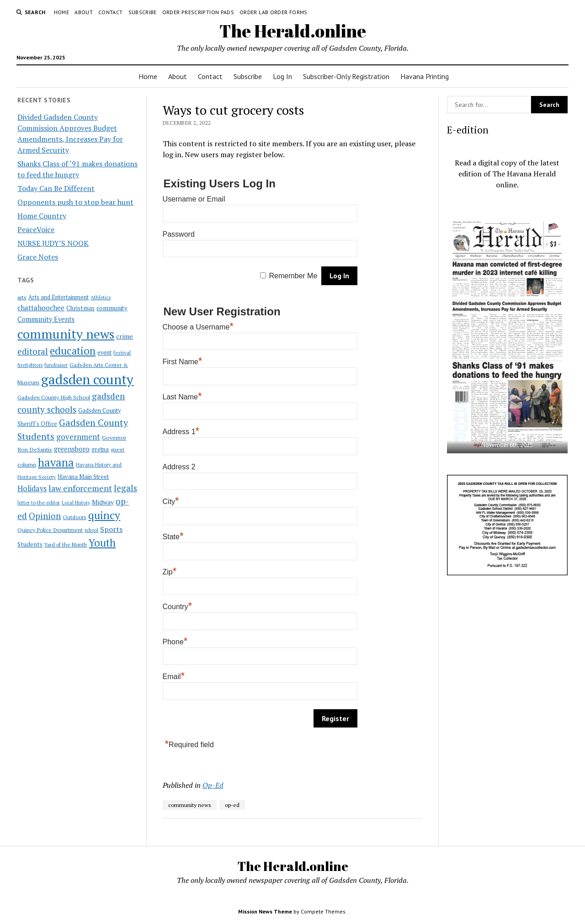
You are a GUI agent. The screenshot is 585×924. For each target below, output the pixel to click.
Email (174, 677)
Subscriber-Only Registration (346, 76)
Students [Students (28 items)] (30, 544)
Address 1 (181, 432)
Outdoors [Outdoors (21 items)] (74, 517)
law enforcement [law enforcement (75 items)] (80, 488)
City (171, 502)
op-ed (232, 805)
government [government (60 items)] (78, 437)
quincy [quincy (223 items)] (104, 515)
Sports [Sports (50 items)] (111, 529)
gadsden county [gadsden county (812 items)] (87, 379)
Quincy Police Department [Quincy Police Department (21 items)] (50, 530)
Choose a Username (198, 327)
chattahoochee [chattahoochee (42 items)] (41, 308)
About (84, 12)
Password (179, 234)
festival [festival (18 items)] (122, 353)
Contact (111, 12)
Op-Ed (213, 785)
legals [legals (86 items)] (125, 488)
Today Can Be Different (56, 188)
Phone (175, 642)
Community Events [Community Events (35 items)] (46, 319)
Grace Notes (38, 257)
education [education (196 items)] (73, 351)
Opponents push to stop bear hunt (75, 202)
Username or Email (194, 199)
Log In (282, 76)
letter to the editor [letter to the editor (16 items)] (39, 503)
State (173, 537)
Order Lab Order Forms (274, 12)
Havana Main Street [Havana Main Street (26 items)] (83, 477)
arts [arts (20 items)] (22, 297)
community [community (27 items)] (112, 308)
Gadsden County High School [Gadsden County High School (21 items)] (54, 397)
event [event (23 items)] (104, 353)
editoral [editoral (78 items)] (33, 351)
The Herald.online (293, 31)
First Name (183, 362)
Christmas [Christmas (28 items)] (80, 308)
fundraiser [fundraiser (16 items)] (56, 365)
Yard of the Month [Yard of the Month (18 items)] (66, 544)
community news (190, 805)
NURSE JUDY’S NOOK (53, 243)
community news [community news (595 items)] (66, 334)
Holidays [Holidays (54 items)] (32, 489)
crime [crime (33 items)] (125, 336)
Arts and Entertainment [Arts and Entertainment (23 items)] (58, 297)
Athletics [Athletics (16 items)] (101, 297)
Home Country (42, 216)
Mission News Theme (265, 911)
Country (178, 607)
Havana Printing (425, 76)
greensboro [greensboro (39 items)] (72, 449)
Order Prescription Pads (198, 12)
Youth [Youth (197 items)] (102, 542)
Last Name (182, 397)
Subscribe (143, 12)
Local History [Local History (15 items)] (76, 503)
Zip (170, 572)
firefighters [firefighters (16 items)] (30, 365)
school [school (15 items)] (91, 530)
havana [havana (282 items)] (56, 462)
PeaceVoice (36, 229)
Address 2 (179, 467)
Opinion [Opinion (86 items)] (45, 516)
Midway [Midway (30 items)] (103, 502)
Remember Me (293, 276)
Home (61, 12)
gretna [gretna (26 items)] (100, 449)
